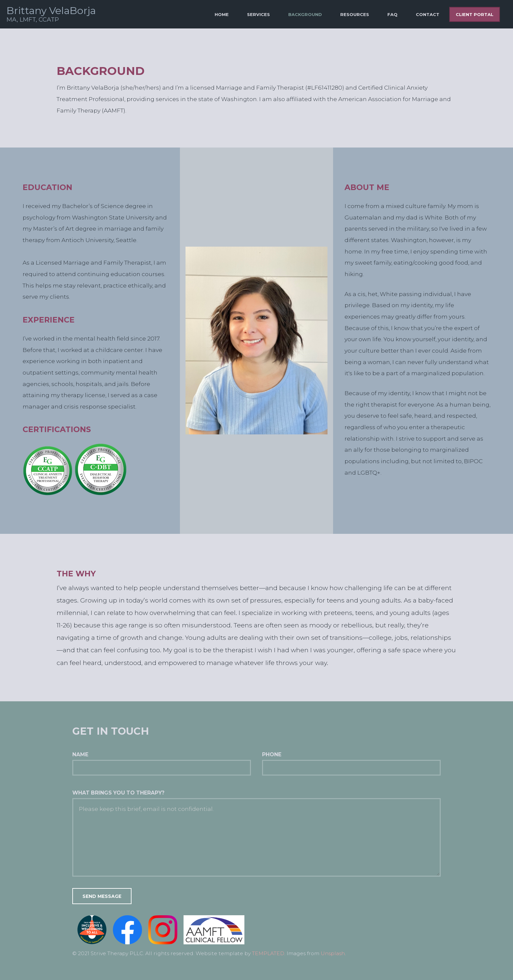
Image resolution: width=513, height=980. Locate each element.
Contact (428, 14)
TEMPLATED (268, 953)
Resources (355, 14)
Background (305, 14)
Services (258, 14)
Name (80, 754)
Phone (272, 754)
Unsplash (333, 953)
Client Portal (475, 14)
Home (222, 14)
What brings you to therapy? (118, 793)
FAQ (392, 14)
